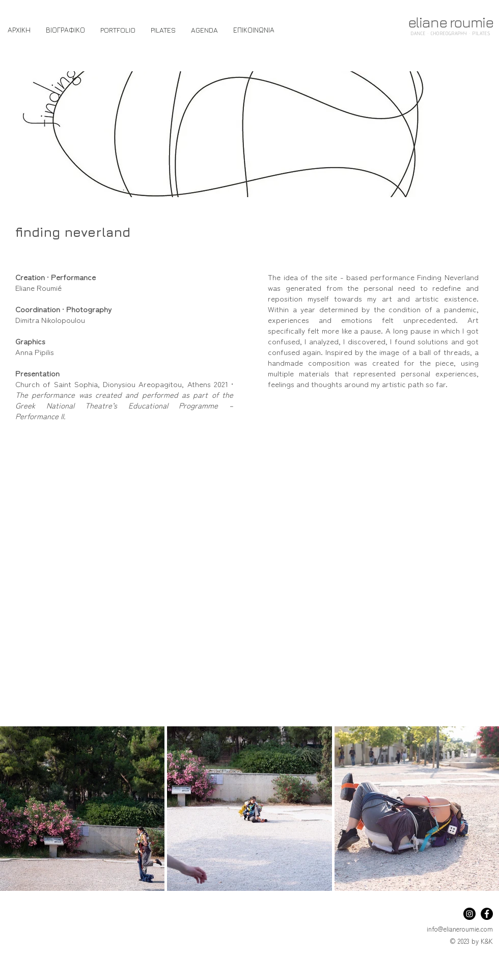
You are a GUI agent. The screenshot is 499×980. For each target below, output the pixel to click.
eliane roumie (451, 22)
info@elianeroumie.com (460, 929)
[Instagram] (469, 914)
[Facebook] (487, 914)
